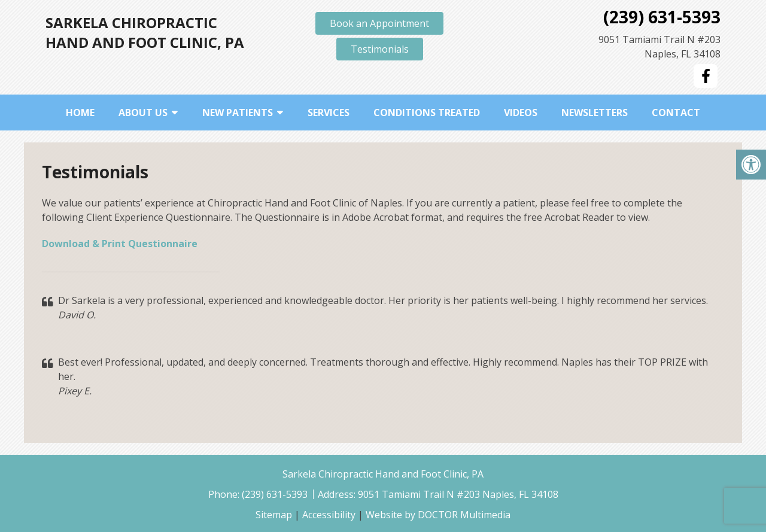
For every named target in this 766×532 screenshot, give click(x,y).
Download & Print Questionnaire (120, 244)
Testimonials (380, 49)
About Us (143, 113)
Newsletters (595, 113)
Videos (521, 113)
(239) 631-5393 (662, 17)
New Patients (238, 113)
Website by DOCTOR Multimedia (438, 515)
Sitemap (274, 515)
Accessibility (329, 515)
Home (80, 113)
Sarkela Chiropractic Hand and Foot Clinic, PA (145, 32)
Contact (676, 113)
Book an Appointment (379, 23)
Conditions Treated (427, 113)
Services (329, 113)
